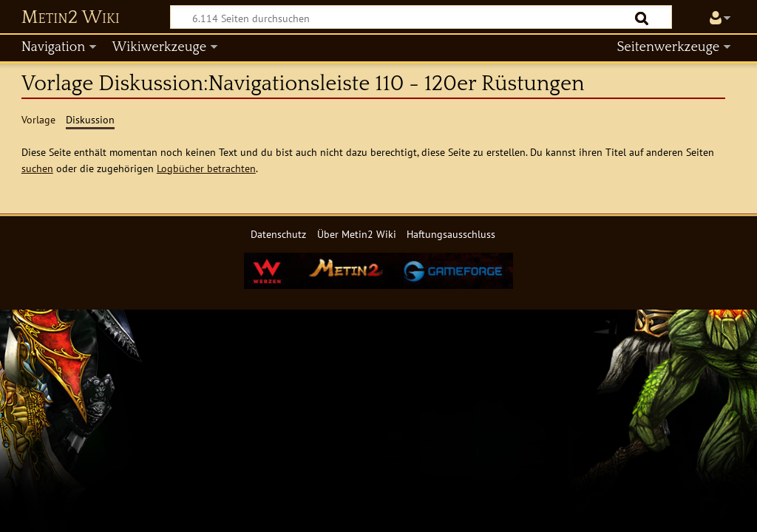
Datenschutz (278, 234)
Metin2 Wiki (71, 18)
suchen (37, 168)
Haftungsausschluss (451, 234)
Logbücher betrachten (206, 168)
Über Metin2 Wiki (357, 234)
